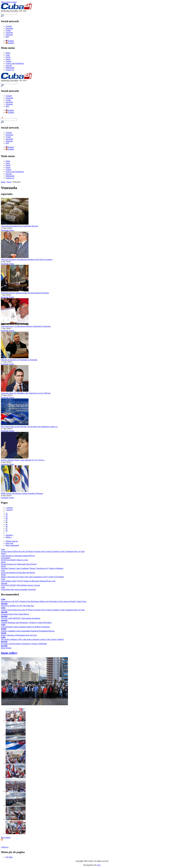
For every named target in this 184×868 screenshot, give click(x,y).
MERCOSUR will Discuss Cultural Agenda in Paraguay (22, 493)
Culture (8, 61)
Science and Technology (15, 63)
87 (7, 520)
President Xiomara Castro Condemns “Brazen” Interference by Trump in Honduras (32, 568)
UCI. (99, 865)
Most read (9, 543)
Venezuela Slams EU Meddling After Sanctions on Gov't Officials (26, 393)
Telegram (9, 35)
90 (7, 527)
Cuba (8, 55)
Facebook (9, 33)
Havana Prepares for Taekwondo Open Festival (19, 564)
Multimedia (10, 68)
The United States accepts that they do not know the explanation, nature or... (30, 427)
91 (7, 529)
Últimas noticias (12, 541)
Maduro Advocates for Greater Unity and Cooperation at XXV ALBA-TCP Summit (32, 577)
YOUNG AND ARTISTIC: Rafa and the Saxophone (21, 618)
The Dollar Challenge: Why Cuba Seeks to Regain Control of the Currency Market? (32, 639)
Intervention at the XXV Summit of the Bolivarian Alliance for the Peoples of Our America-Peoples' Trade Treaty (44, 601)
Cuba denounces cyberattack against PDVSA (18, 556)
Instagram (9, 28)
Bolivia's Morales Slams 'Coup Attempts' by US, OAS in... (23, 460)
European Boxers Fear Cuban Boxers (15, 614)
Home (8, 53)
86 (7, 518)
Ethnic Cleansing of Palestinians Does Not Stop (19, 635)
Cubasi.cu (5, 847)
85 (7, 516)
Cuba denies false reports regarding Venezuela (18, 589)
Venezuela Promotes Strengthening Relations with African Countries (27, 259)
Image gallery (9, 653)
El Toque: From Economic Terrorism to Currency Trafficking (24, 644)
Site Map (9, 857)
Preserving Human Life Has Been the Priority (18, 573)
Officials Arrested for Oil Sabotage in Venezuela (19, 360)
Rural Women (6, 648)
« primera (9, 508)
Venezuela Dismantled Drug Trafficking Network (19, 226)
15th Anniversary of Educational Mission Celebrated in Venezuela (26, 326)
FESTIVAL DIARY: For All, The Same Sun (17, 606)
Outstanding (6, 558)
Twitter (8, 30)
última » (9, 537)
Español (10, 43)
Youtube (9, 26)
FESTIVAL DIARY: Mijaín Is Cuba (14, 560)
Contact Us (10, 70)
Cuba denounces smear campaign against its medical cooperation (25, 627)
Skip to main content (9, 2)
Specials (9, 65)
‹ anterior (9, 510)
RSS (7, 37)
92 (7, 531)
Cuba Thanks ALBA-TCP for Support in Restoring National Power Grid (28, 581)
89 (7, 524)
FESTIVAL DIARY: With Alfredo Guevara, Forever (21, 585)
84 (7, 514)
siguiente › (10, 535)
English (10, 41)
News (9, 182)
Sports (8, 59)
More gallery (6, 837)
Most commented (12, 545)
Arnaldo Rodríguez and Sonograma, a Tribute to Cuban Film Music (26, 623)
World (8, 57)
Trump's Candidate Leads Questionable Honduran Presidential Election (28, 631)
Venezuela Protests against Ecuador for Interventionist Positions (25, 293)
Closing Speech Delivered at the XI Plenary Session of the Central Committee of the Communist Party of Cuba (43, 551)
